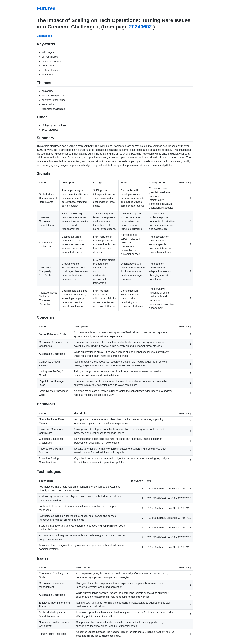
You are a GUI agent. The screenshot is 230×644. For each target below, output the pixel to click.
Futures (46, 8)
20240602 (140, 27)
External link (44, 36)
